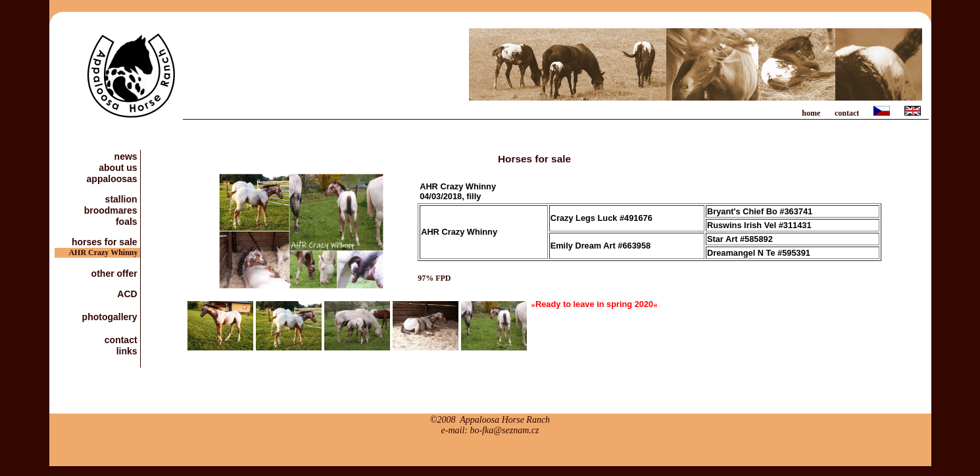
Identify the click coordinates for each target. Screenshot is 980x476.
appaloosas (113, 178)
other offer (116, 273)
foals (128, 221)
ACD (128, 294)
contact (847, 113)
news (127, 156)
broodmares (112, 210)
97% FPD (434, 278)
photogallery (111, 317)
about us (119, 167)
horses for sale (106, 242)
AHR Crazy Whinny (104, 252)
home (811, 113)
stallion (123, 199)
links (128, 351)
